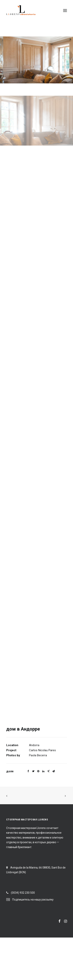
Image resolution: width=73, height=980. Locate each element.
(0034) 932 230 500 (23, 893)
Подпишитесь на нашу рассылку (33, 900)
